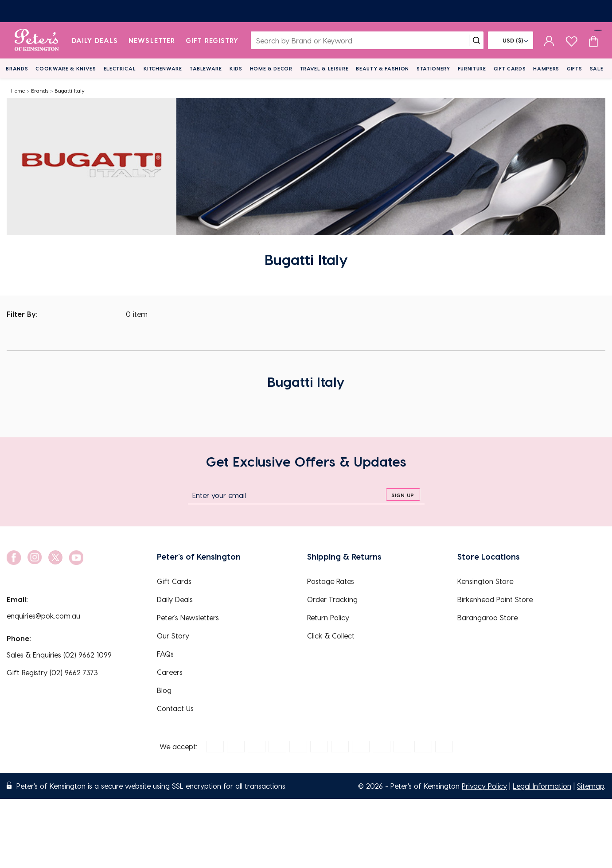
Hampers (546, 68)
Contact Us (175, 708)
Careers (170, 672)
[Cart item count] (593, 40)
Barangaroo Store (487, 617)
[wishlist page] (571, 40)
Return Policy (328, 617)
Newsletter (152, 40)
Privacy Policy (484, 786)
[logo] (37, 40)
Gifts (574, 68)
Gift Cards (510, 68)
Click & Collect (331, 636)
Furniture (472, 68)
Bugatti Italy (70, 90)
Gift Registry (212, 40)
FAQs (165, 654)
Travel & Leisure (324, 68)
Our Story (173, 636)
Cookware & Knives (66, 68)
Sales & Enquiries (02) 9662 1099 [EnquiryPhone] (59, 655)
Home (18, 90)
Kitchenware (163, 68)
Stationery (433, 68)
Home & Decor (271, 68)
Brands (17, 68)
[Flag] (511, 40)
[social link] (14, 558)
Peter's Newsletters (188, 617)
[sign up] (403, 494)
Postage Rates (331, 581)
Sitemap (591, 786)
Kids (236, 68)
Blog (164, 690)
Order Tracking (332, 599)
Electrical (120, 68)
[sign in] (549, 40)
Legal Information (542, 786)
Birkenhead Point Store (495, 599)
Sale (597, 68)
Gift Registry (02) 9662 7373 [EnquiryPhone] (52, 672)
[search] (476, 40)
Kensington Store (485, 581)
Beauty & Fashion (382, 68)
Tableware (206, 68)
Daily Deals (95, 40)
